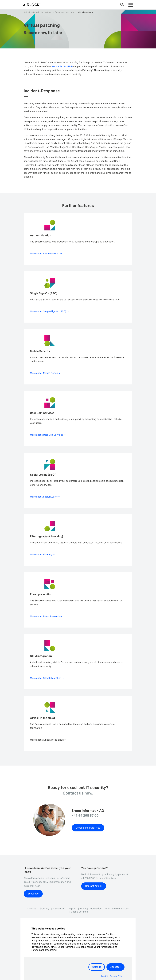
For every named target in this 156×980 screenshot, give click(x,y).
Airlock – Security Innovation (37, 12)
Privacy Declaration (91, 909)
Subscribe (33, 894)
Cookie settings (79, 912)
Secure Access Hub (64, 12)
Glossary (44, 909)
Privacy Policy (117, 976)
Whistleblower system (117, 909)
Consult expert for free (88, 828)
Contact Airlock (94, 886)
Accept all (115, 967)
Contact (31, 909)
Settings (97, 967)
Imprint (72, 909)
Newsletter (59, 909)
